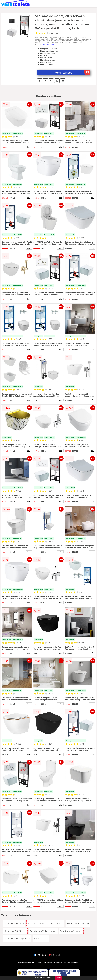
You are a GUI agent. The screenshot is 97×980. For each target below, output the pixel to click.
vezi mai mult (48, 44)
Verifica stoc (73, 73)
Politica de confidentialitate (49, 963)
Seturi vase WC (41, 939)
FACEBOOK (41, 955)
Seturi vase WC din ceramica (43, 931)
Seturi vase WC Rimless (15, 931)
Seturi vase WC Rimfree (78, 924)
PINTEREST (55, 955)
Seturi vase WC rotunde (71, 931)
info (29, 147)
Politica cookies (71, 963)
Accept (59, 978)
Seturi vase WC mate (14, 924)
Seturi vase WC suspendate (17, 939)
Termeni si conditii (26, 963)
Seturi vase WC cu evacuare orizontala (45, 924)
